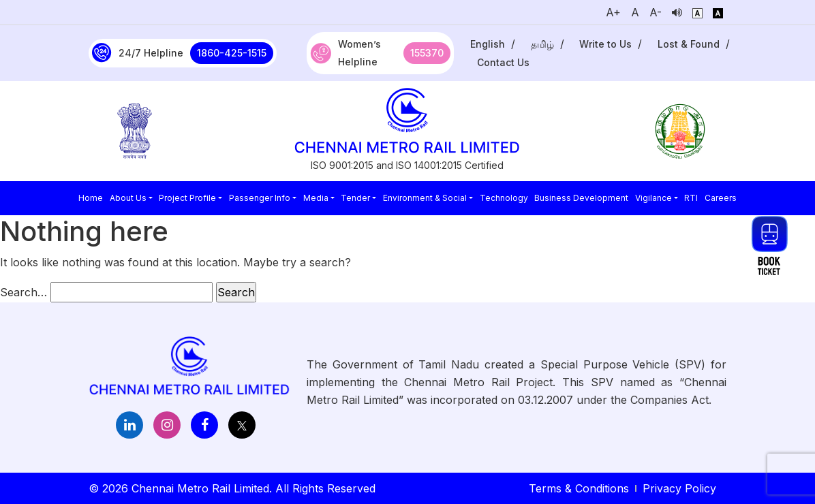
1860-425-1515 (232, 53)
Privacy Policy (679, 488)
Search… (24, 292)
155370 (427, 53)
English (488, 44)
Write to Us (605, 44)
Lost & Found (689, 44)
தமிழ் (542, 44)
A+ (613, 12)
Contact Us (503, 62)
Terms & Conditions (579, 488)
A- (656, 12)
